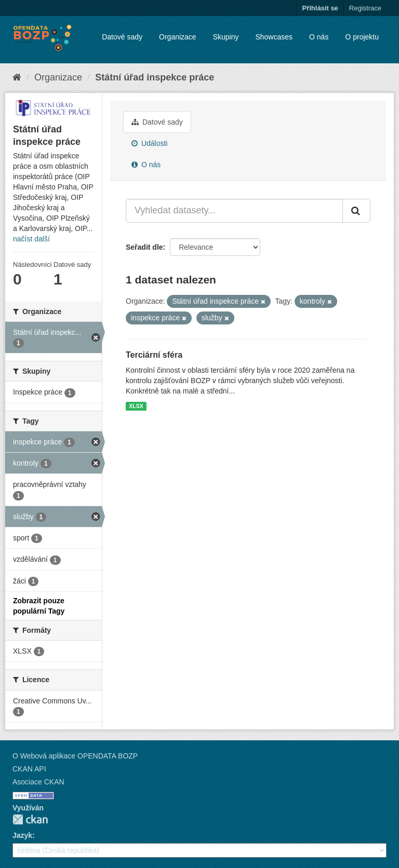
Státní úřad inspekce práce (155, 77)
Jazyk (22, 835)
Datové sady (122, 37)
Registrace (365, 8)
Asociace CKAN (38, 782)
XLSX (136, 406)
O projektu (362, 37)
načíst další (31, 239)
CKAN (30, 819)
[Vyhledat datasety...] (234, 211)
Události (149, 143)
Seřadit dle (144, 247)
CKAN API (29, 769)
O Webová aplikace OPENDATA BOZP (75, 756)
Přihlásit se (320, 8)
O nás (319, 37)
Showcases (274, 37)
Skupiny (226, 37)
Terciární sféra (154, 355)
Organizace (178, 37)
